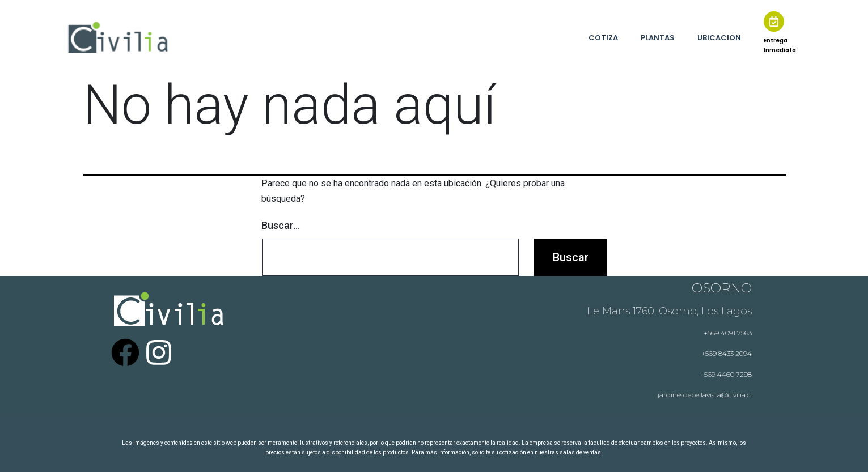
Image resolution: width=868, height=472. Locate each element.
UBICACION (719, 38)
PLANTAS (658, 38)
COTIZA (603, 38)
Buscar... (281, 225)
